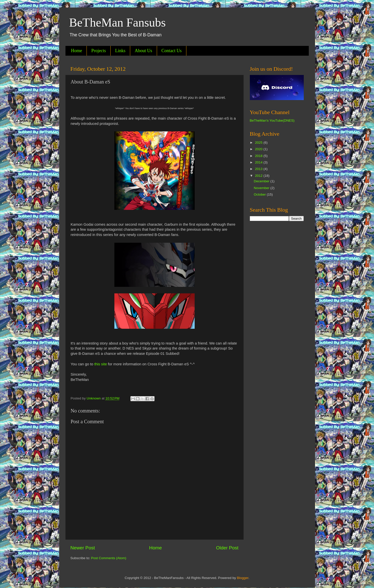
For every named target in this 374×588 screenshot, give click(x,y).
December (262, 181)
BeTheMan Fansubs (118, 22)
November (262, 188)
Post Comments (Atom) (109, 558)
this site (101, 364)
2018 (259, 156)
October (260, 194)
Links (120, 51)
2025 (259, 143)
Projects (99, 51)
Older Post (227, 548)
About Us (143, 51)
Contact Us (172, 51)
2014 (259, 162)
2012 (259, 176)
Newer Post (83, 548)
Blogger (243, 578)
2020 (259, 149)
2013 (259, 169)
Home (77, 51)
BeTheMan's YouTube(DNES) (272, 120)
